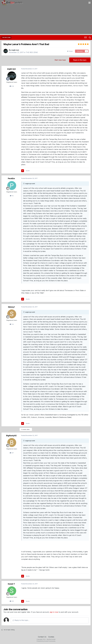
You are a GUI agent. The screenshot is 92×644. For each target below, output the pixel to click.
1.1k (12, 196)
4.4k (12, 86)
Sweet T (11, 584)
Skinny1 (11, 307)
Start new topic (60, 60)
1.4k (12, 324)
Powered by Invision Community (46, 641)
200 (12, 601)
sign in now (54, 612)
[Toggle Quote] (24, 184)
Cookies (51, 637)
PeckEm (11, 178)
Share (70, 51)
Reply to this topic (80, 60)
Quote (28, 171)
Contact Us (42, 637)
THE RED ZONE (32, 52)
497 (12, 453)
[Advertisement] (46, 20)
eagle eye (15, 50)
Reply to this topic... (21, 620)
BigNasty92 (11, 436)
